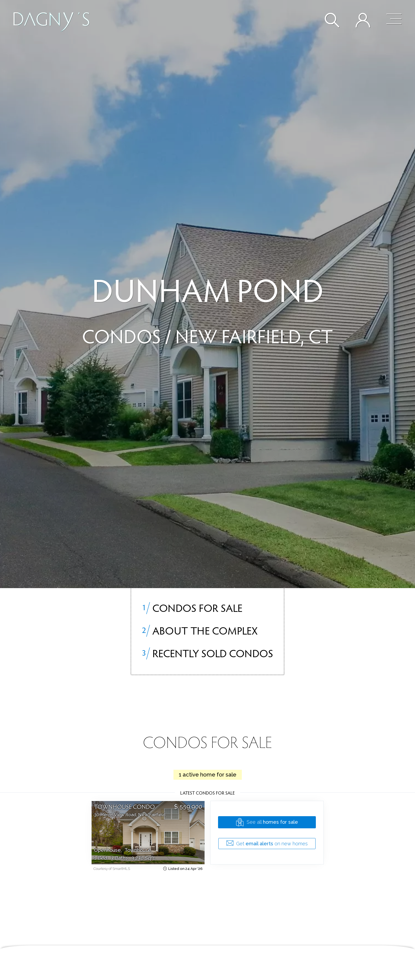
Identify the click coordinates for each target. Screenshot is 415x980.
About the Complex (200, 630)
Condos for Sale (192, 608)
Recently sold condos (207, 653)
